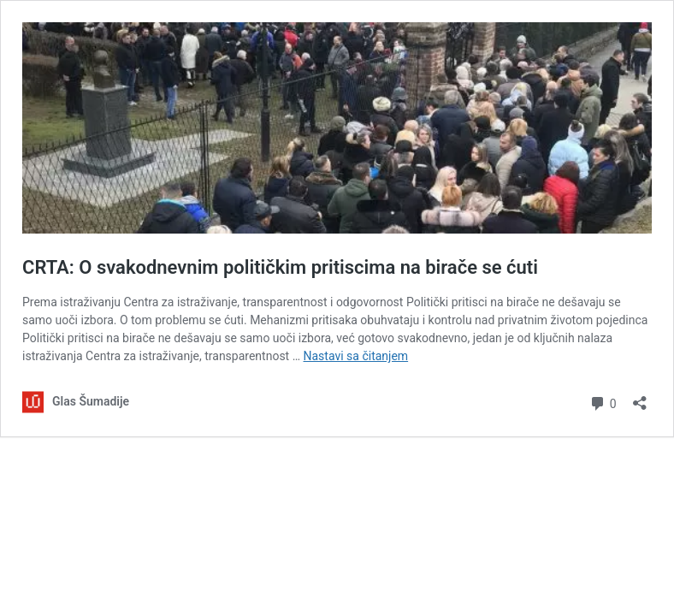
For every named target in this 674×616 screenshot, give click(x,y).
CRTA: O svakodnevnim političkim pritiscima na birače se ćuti (280, 267)
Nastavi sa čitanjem (356, 356)
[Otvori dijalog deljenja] (640, 397)
